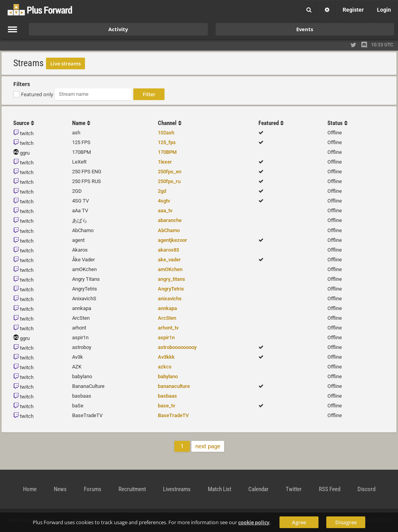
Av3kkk (166, 357)
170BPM (167, 152)
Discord (366, 489)
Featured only (37, 94)
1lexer (165, 162)
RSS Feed (330, 489)
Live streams (65, 63)
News (60, 489)
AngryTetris (171, 289)
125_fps (167, 142)
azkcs (165, 367)
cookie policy (254, 522)
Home (30, 489)
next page (208, 446)
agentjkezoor (172, 240)
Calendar (258, 489)
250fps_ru (169, 181)
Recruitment (132, 489)
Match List (219, 489)
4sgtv (164, 201)
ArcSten (167, 318)
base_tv (166, 406)
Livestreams (177, 489)
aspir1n (166, 337)
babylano (168, 376)
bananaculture (174, 386)
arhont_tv (168, 328)
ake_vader (169, 260)
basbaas (167, 396)
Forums (93, 489)
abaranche (170, 220)
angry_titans (172, 279)
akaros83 (168, 250)
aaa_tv (165, 211)
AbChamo (169, 230)
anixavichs (170, 299)
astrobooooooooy (177, 347)
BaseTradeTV (173, 415)
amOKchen (170, 269)
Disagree (346, 522)
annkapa (167, 308)
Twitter (294, 489)
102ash (166, 133)
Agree (299, 522)
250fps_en (170, 172)
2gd (162, 191)
